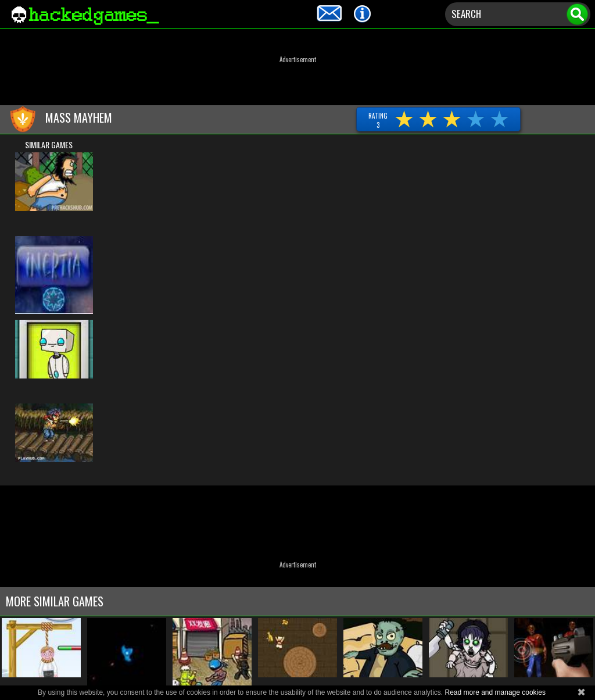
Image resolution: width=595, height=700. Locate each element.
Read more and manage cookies (495, 692)
